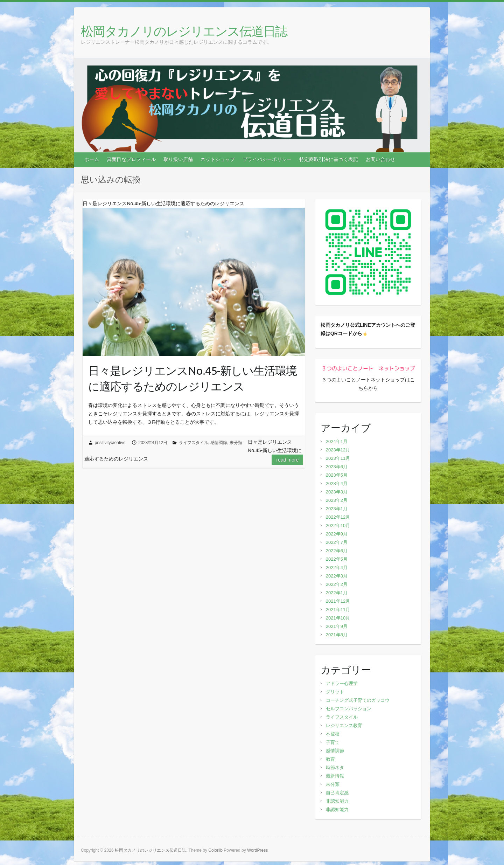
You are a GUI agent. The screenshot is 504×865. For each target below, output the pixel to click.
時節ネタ (335, 767)
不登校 (333, 734)
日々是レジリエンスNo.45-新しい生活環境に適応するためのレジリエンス (192, 378)
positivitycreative (110, 443)
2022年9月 (337, 534)
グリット (335, 692)
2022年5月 (337, 559)
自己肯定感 (337, 793)
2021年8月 (337, 635)
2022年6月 (337, 551)
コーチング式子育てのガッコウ (358, 700)
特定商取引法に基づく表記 (329, 159)
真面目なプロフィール (131, 159)
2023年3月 (337, 492)
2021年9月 (337, 626)
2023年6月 (337, 467)
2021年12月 (338, 601)
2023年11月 (338, 458)
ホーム (92, 159)
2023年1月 (337, 509)
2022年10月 (338, 525)
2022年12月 (338, 517)
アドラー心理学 (342, 683)
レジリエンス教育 (344, 725)
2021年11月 (338, 610)
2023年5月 (337, 475)
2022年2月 (337, 584)
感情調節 (219, 443)
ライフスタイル (194, 443)
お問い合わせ (380, 159)
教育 (330, 759)
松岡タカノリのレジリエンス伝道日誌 (184, 31)
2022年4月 (337, 568)
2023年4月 (337, 483)
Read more (287, 460)
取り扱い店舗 (178, 159)
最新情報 (335, 776)
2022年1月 (337, 593)
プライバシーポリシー (267, 159)
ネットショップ (218, 159)
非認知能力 (337, 801)
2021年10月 (338, 618)
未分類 (236, 443)
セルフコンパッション (349, 709)
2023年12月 (338, 450)
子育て (333, 742)
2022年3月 (337, 576)
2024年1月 (337, 441)
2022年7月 (337, 542)
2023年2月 (337, 500)
